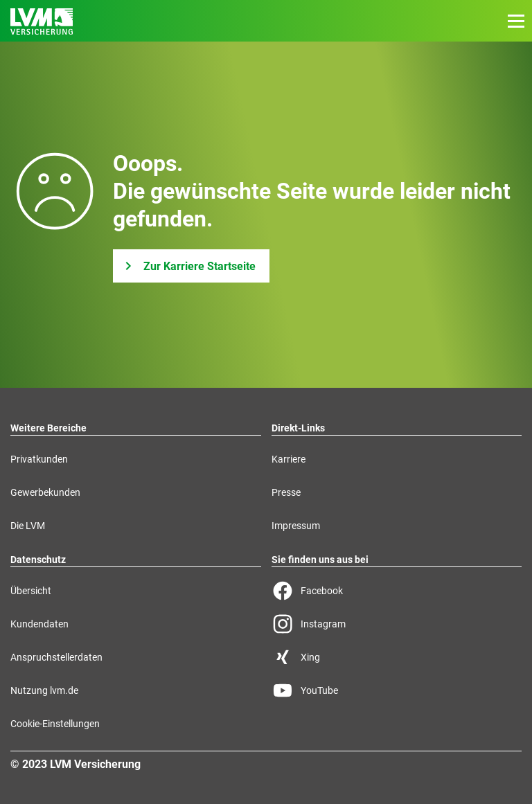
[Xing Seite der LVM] (397, 657)
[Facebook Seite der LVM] (397, 591)
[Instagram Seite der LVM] (397, 624)
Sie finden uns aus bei (320, 560)
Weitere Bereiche (48, 428)
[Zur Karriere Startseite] (191, 266)
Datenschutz (38, 560)
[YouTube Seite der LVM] (397, 690)
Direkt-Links (298, 428)
